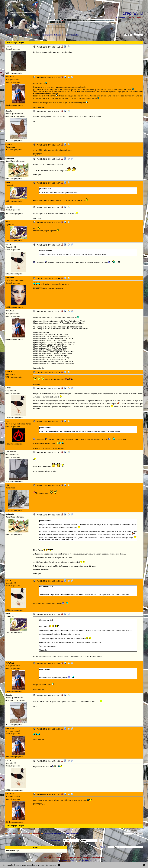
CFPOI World (12, 35)
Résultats (36, 35)
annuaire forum (75, 858)
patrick (140, 17)
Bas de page (12, 43)
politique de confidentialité (93, 858)
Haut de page (12, 826)
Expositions (25, 35)
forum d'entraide (61, 858)
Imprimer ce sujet (13, 851)
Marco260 (133, 17)
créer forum (49, 858)
